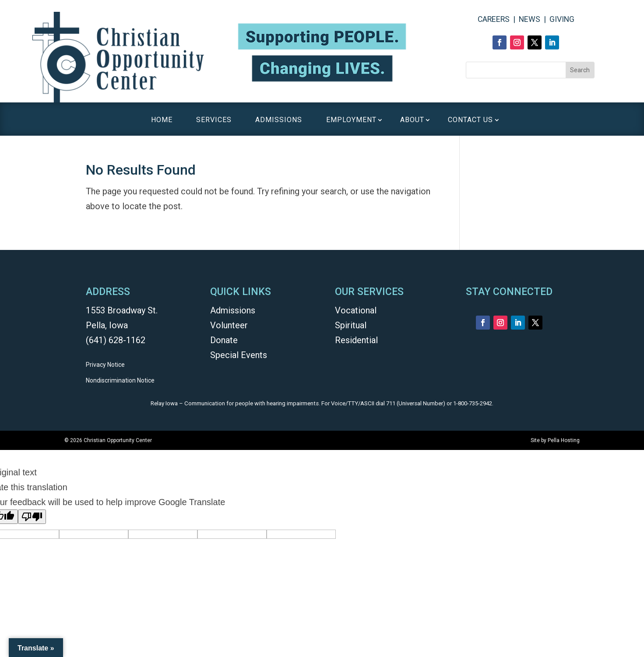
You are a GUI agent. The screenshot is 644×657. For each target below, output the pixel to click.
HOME (162, 120)
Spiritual (351, 325)
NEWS (530, 19)
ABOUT (412, 120)
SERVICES (214, 120)
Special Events (239, 355)
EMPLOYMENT (351, 120)
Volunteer (229, 325)
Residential (356, 340)
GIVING (562, 19)
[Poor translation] (32, 517)
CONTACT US (470, 120)
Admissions (233, 310)
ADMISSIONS (279, 120)
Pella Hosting (564, 440)
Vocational (356, 310)
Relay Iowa (164, 403)
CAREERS (494, 19)
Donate (224, 340)
